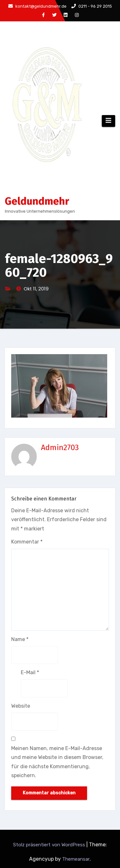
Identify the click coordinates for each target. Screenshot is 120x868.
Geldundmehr (37, 201)
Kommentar (27, 542)
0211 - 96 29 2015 (92, 6)
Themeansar (76, 859)
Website (21, 706)
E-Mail (30, 672)
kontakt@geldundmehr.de (37, 6)
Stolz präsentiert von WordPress (50, 845)
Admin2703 (60, 448)
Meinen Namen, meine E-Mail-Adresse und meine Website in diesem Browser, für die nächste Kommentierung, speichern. (57, 762)
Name (20, 639)
